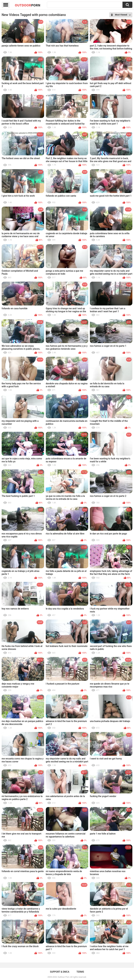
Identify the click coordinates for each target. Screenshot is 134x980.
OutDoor (28, 5)
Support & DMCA (60, 972)
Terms (80, 972)
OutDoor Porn (64, 977)
